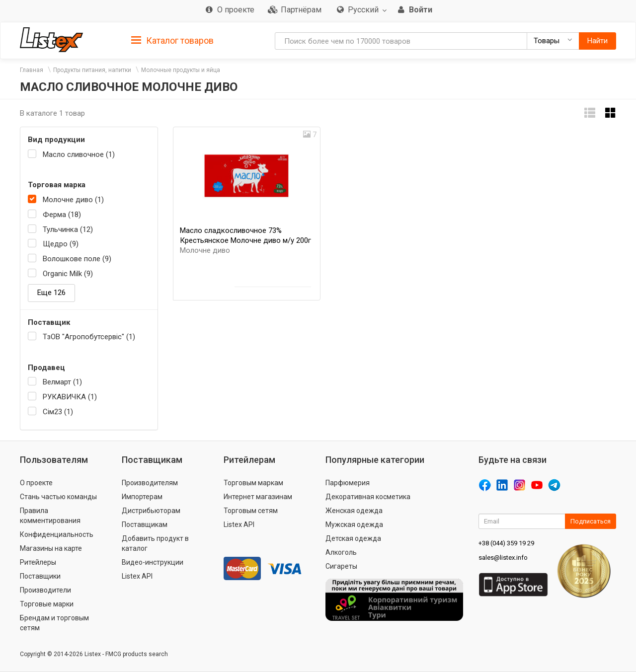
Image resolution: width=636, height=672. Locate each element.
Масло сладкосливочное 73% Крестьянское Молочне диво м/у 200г (245, 240)
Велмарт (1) (62, 382)
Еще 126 (51, 293)
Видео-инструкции (153, 562)
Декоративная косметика (368, 497)
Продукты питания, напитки (92, 70)
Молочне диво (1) (73, 200)
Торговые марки (47, 604)
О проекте (36, 483)
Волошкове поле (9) (77, 259)
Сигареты (341, 566)
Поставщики (40, 576)
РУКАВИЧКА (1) (70, 397)
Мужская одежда (354, 524)
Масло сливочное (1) (79, 154)
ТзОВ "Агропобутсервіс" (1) (89, 337)
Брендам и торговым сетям (54, 623)
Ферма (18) (62, 215)
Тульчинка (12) (68, 229)
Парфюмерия (348, 483)
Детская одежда (353, 538)
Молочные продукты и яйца (181, 70)
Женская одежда (354, 511)
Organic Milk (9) (68, 274)
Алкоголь (341, 552)
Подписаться (591, 521)
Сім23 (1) (58, 412)
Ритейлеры (38, 562)
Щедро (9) (61, 244)
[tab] (172, 40)
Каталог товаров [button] (172, 41)
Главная (32, 70)
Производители (45, 590)
